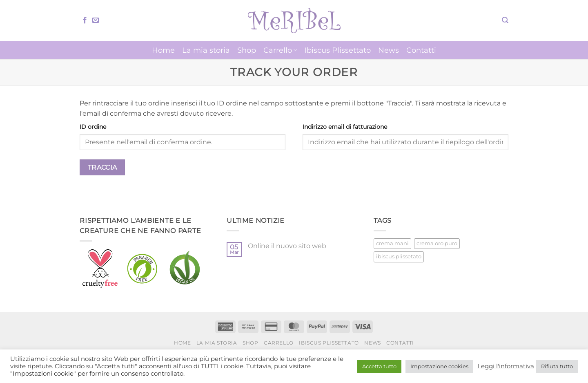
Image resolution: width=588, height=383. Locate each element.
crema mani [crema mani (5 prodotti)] (392, 243)
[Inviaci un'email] (96, 20)
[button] (505, 20)
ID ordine (93, 127)
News (389, 50)
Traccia (102, 167)
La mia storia (206, 50)
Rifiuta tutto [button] (557, 366)
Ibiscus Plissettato (338, 50)
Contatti (421, 50)
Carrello (280, 50)
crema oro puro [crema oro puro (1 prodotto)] (437, 243)
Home (163, 50)
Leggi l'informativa (506, 366)
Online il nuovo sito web (287, 246)
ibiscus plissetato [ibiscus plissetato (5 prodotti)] (399, 256)
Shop (247, 50)
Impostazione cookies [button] (439, 366)
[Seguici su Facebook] (85, 20)
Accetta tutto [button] (379, 366)
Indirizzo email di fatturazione (345, 127)
